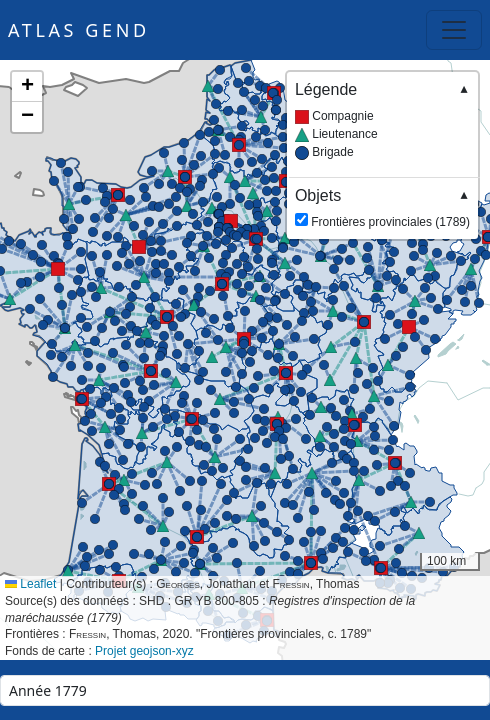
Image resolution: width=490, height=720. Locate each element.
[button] (139, 247)
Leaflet (30, 584)
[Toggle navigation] (454, 30)
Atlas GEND (79, 30)
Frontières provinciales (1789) (382, 207)
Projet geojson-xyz (144, 651)
